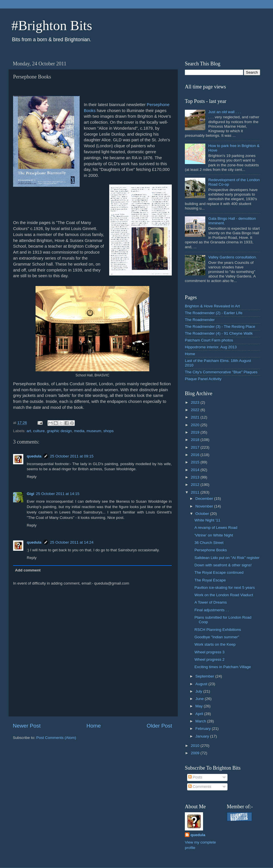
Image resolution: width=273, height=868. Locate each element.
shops (109, 431)
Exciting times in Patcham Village (223, 667)
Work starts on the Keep (215, 644)
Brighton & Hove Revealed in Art (212, 306)
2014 (196, 470)
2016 (196, 455)
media (79, 431)
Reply (32, 477)
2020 (196, 425)
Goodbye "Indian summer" (217, 637)
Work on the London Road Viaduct (224, 595)
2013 (196, 477)
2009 (196, 753)
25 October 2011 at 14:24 (72, 542)
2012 (196, 485)
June (200, 699)
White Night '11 (207, 520)
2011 (196, 492)
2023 (196, 402)
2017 (196, 447)
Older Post (159, 726)
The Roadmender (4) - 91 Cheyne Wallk (219, 333)
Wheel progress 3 (210, 652)
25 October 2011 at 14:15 (58, 494)
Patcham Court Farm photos (209, 340)
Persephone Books (211, 550)
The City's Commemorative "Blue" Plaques (221, 372)
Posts (195, 777)
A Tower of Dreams (211, 602)
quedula (34, 456)
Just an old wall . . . (225, 112)
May (199, 706)
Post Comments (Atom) (56, 738)
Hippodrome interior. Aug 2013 (211, 347)
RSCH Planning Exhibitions (218, 630)
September (205, 676)
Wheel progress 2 (210, 659)
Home (94, 726)
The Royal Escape (210, 580)
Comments (200, 787)
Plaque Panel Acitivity (203, 379)
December (205, 499)
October (203, 514)
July (199, 691)
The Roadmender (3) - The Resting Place (220, 327)
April (200, 714)
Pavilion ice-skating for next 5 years (225, 588)
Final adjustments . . (212, 610)
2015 (196, 462)
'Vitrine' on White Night (214, 535)
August (202, 684)
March (201, 721)
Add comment (28, 570)
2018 (196, 440)
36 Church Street (209, 543)
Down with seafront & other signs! (223, 565)
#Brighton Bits (52, 25)
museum (94, 431)
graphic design (59, 431)
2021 (196, 417)
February (204, 729)
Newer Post (27, 726)
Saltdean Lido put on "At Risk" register (227, 558)
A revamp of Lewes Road (216, 528)
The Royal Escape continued (219, 572)
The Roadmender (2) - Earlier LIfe (214, 313)
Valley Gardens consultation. (232, 257)
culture (39, 431)
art (29, 431)
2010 (196, 746)
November (205, 506)
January (203, 736)
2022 (196, 410)
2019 (196, 432)
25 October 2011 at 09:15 (72, 456)
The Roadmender (200, 320)
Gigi (30, 494)
